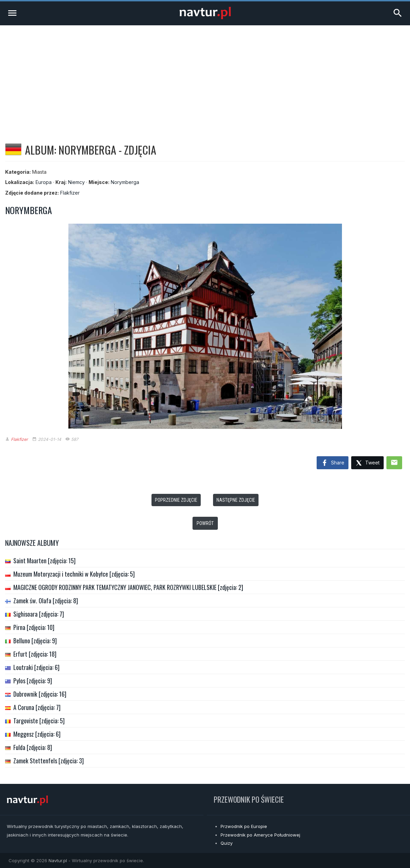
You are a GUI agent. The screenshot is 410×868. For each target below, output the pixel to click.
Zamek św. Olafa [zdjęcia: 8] (46, 601)
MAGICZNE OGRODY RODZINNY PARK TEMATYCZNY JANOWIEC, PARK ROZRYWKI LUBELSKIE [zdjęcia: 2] (128, 587)
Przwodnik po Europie (244, 826)
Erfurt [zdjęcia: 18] (35, 654)
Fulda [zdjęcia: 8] (33, 747)
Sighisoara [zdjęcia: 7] (39, 614)
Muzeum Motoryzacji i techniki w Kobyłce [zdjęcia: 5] (74, 574)
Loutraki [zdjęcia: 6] (36, 667)
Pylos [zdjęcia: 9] (33, 681)
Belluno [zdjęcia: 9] (35, 641)
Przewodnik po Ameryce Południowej (260, 835)
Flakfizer (70, 193)
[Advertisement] (205, 77)
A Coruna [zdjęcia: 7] (37, 707)
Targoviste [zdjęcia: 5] (39, 721)
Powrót (205, 523)
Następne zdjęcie (236, 500)
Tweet (367, 463)
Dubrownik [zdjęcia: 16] (40, 694)
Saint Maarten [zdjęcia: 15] (44, 561)
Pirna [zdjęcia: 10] (34, 627)
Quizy (227, 843)
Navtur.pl (58, 860)
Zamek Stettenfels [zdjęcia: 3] (49, 761)
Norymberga (125, 182)
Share (333, 463)
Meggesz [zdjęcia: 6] (37, 734)
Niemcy (76, 182)
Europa (44, 182)
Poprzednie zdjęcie (176, 500)
